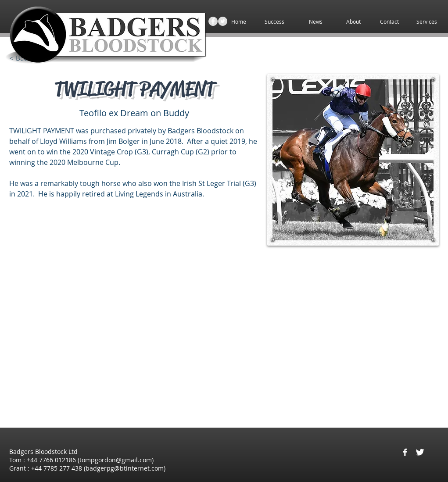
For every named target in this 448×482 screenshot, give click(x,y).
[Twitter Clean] (420, 452)
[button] (427, 22)
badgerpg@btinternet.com (125, 468)
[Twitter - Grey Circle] (223, 21)
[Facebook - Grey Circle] (213, 21)
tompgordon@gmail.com (116, 460)
